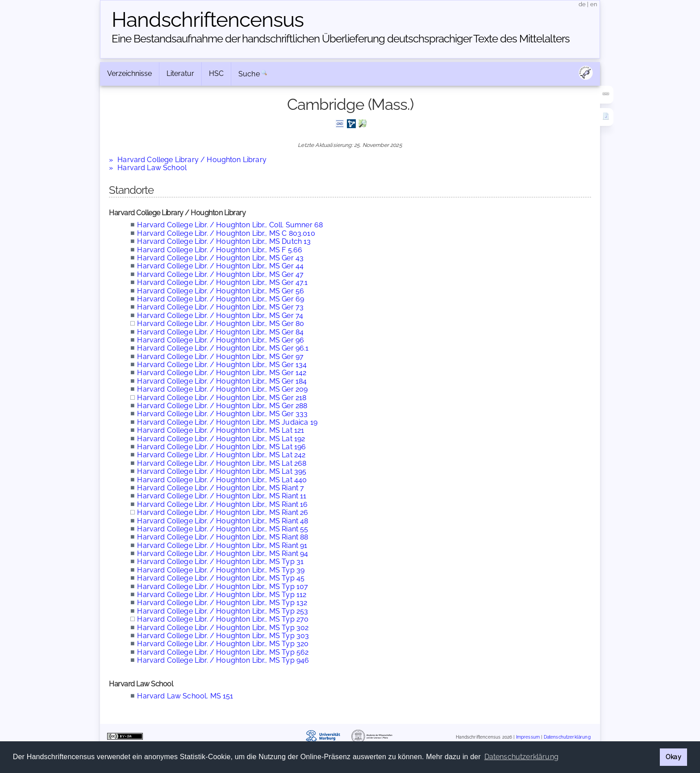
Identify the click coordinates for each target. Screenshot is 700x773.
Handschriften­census (208, 20)
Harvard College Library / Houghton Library (192, 160)
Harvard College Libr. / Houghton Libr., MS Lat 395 (222, 471)
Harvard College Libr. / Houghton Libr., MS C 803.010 (226, 233)
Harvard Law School (152, 168)
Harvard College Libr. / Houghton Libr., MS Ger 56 (221, 291)
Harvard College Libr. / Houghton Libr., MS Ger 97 (220, 357)
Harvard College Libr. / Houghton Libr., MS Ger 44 (220, 266)
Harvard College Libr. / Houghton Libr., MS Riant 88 (223, 537)
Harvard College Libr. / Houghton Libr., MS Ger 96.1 (223, 348)
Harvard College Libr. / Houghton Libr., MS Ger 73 (220, 307)
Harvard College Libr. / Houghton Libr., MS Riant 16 (222, 504)
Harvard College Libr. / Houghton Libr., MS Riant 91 (222, 545)
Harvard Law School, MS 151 (185, 696)
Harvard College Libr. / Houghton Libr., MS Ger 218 (222, 398)
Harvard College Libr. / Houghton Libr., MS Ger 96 (221, 340)
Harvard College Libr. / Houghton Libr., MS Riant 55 (223, 529)
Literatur (180, 73)
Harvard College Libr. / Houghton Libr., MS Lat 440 (222, 480)
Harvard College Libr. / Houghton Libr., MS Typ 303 (223, 636)
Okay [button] (673, 757)
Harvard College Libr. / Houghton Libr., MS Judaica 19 (227, 422)
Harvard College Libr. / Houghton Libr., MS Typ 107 (223, 587)
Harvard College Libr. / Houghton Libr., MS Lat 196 (221, 447)
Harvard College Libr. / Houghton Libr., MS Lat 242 (221, 455)
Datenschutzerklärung (567, 737)
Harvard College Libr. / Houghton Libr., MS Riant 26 (223, 512)
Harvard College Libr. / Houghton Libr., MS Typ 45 (221, 578)
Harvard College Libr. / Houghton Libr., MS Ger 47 (220, 274)
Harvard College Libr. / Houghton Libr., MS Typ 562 (223, 652)
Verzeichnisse (129, 73)
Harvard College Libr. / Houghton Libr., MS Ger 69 (221, 299)
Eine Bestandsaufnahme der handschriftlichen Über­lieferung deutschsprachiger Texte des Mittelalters (341, 39)
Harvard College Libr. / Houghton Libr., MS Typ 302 (223, 628)
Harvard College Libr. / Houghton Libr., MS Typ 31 (220, 562)
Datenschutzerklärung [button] (521, 757)
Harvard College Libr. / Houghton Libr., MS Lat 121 (221, 430)
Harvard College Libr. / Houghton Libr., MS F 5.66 (220, 250)
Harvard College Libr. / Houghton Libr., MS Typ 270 (223, 619)
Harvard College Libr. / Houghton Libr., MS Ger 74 (220, 315)
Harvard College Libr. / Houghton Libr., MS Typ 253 (223, 611)
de (582, 4)
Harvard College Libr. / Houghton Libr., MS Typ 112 (222, 595)
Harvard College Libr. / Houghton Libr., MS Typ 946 (223, 660)
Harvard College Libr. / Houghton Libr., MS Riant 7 (221, 488)
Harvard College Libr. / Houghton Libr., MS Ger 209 (222, 389)
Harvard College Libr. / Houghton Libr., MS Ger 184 (222, 381)
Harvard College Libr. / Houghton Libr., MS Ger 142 (222, 373)
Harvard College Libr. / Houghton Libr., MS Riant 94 (223, 554)
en (594, 4)
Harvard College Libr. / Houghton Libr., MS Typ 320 (223, 644)
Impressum (528, 737)
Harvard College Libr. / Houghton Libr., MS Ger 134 (222, 365)
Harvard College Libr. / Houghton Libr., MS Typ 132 (222, 603)
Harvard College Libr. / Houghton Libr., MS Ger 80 (221, 324)
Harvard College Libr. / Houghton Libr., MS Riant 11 (222, 496)
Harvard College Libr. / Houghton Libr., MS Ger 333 (222, 414)
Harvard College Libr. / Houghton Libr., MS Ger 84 (220, 332)
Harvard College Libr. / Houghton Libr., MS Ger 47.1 (222, 282)
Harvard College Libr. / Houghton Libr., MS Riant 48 (223, 521)
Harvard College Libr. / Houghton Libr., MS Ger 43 (220, 258)
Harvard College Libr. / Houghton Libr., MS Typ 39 (221, 570)
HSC (216, 73)
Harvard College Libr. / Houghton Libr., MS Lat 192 (221, 439)
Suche (249, 74)
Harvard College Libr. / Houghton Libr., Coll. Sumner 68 (230, 225)
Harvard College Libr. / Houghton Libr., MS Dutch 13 (224, 241)
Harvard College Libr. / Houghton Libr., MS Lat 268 (222, 463)
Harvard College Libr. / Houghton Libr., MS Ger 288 (222, 406)
